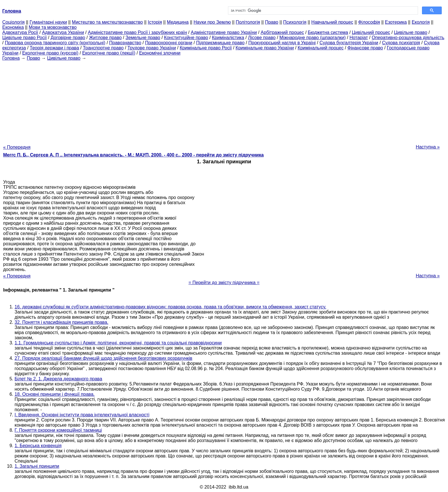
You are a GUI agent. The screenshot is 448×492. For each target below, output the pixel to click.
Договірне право (68, 38)
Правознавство (125, 43)
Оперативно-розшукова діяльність (408, 38)
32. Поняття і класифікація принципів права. (61, 322)
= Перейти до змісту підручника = (224, 283)
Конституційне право (186, 38)
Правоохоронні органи (169, 43)
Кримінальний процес (321, 48)
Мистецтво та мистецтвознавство (107, 22)
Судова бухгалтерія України (349, 43)
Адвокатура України (63, 32)
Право (272, 22)
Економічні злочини (160, 53)
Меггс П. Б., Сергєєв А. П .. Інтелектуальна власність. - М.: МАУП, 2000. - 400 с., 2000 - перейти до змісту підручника (133, 155)
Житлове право (105, 38)
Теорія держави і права (54, 48)
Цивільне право (411, 32)
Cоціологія (13, 22)
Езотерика (396, 22)
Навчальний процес (332, 22)
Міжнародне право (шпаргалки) (313, 38)
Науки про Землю (212, 22)
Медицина (178, 22)
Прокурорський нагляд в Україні (282, 43)
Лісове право (262, 38)
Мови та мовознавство (53, 27)
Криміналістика (228, 38)
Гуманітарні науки (48, 22)
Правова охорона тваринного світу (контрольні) (55, 43)
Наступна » (428, 147)
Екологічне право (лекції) (109, 53)
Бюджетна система (328, 32)
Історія (155, 22)
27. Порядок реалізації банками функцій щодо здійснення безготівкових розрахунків (103, 358)
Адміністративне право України (224, 32)
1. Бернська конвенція (38, 446)
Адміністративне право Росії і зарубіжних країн (137, 32)
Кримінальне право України (265, 48)
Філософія (369, 22)
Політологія (248, 22)
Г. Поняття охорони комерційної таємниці (58, 430)
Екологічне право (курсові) (50, 53)
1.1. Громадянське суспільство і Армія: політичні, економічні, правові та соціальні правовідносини (118, 343)
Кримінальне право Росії (206, 48)
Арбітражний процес (282, 32)
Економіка (13, 27)
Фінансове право (365, 48)
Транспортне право (103, 48)
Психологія (295, 22)
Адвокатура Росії (20, 32)
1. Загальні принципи (37, 466)
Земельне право (143, 38)
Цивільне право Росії (25, 38)
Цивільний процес (371, 32)
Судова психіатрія (401, 43)
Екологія (421, 22)
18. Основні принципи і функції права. (55, 394)
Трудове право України (152, 48)
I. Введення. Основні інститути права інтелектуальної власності (82, 415)
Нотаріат (359, 38)
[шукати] (322, 11)
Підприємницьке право (220, 43)
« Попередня (17, 147)
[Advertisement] (224, 101)
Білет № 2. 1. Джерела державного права (58, 379)
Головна (11, 58)
